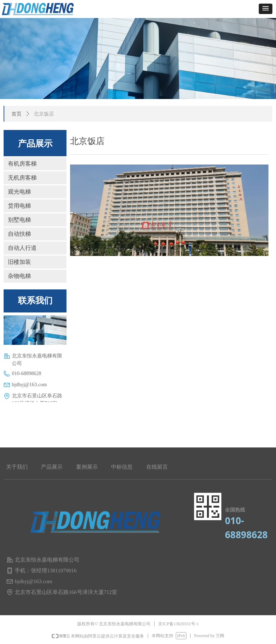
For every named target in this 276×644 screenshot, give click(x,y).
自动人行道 (22, 248)
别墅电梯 (19, 220)
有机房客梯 (22, 164)
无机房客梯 (22, 178)
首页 (17, 114)
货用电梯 (19, 206)
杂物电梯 (19, 276)
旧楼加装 (19, 262)
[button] (266, 9)
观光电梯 (19, 192)
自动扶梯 (19, 234)
